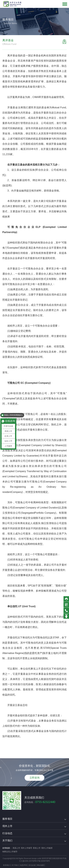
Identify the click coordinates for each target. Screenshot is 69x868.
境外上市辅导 (27, 848)
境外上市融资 (47, 848)
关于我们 (15, 865)
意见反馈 (32, 865)
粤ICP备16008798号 (42, 861)
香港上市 (37, 848)
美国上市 (16, 848)
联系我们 (7, 865)
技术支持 (49, 865)
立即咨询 (34, 778)
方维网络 (57, 865)
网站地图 (40, 865)
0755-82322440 (45, 802)
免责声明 (24, 865)
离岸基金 (13, 56)
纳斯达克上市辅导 (10, 852)
